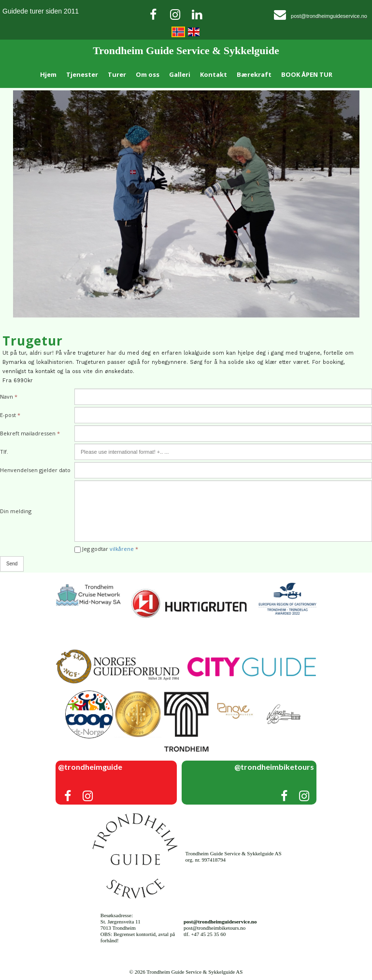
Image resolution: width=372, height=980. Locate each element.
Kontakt (214, 74)
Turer (117, 74)
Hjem (48, 74)
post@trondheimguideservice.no (329, 16)
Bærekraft (254, 74)
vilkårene (122, 549)
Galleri (180, 74)
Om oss (148, 74)
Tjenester (82, 74)
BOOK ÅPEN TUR (307, 74)
